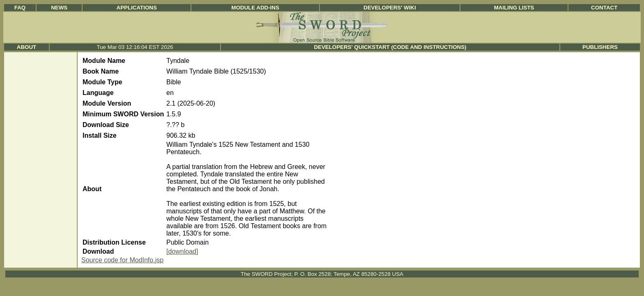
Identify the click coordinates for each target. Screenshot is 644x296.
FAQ (20, 8)
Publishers (600, 47)
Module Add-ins (255, 8)
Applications (137, 8)
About (26, 47)
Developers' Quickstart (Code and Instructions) (390, 47)
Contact (604, 8)
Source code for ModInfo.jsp (122, 260)
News (59, 8)
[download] (182, 251)
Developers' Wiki (390, 8)
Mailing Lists (514, 8)
